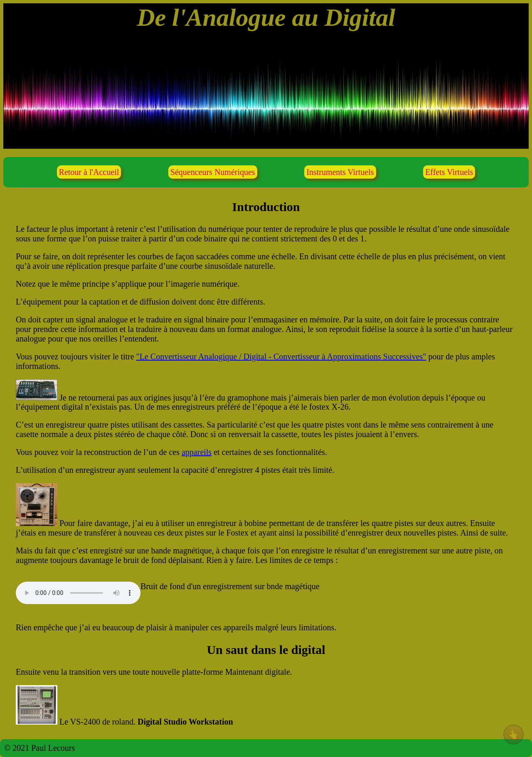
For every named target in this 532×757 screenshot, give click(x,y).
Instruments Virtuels (340, 172)
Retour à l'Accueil (89, 172)
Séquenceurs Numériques (213, 172)
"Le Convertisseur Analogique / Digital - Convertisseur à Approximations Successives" (281, 356)
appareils (197, 452)
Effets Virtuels (449, 172)
